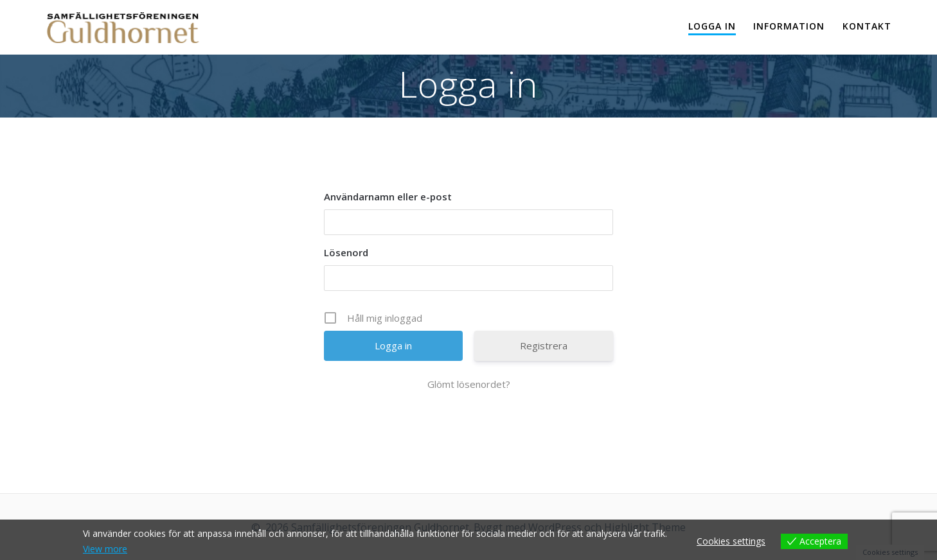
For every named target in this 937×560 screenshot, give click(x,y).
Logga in (712, 26)
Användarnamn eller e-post (388, 197)
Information (789, 26)
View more (105, 549)
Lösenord (346, 252)
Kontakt (867, 26)
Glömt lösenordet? (469, 384)
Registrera (544, 346)
